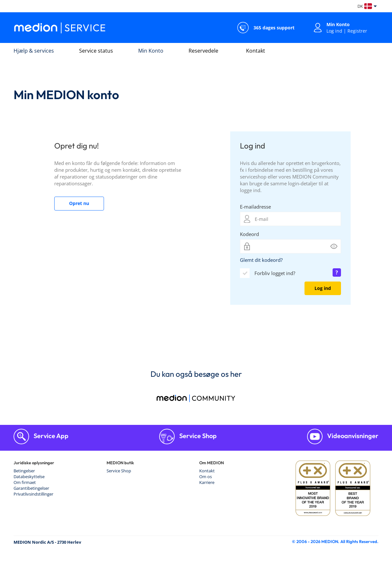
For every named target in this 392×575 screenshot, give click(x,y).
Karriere (207, 482)
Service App (50, 436)
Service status (96, 51)
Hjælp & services (34, 51)
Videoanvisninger (352, 436)
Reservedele (203, 51)
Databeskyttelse (29, 477)
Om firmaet (25, 482)
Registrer (357, 31)
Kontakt (256, 51)
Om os (206, 477)
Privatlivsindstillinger (33, 494)
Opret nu (79, 203)
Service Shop (197, 436)
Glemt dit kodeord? (261, 260)
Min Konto (151, 51)
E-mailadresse (255, 207)
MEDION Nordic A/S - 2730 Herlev (47, 542)
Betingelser (24, 471)
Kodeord (249, 234)
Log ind (334, 31)
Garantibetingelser (31, 488)
